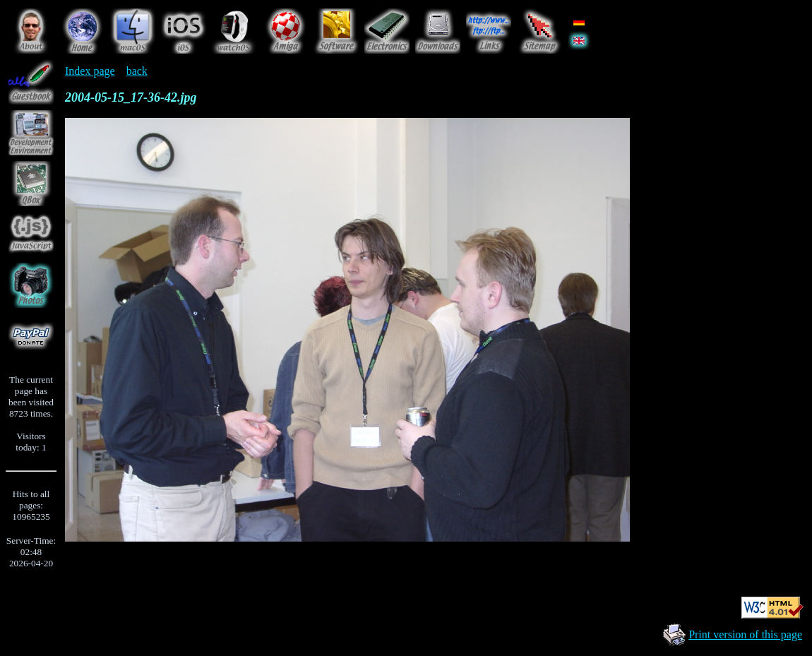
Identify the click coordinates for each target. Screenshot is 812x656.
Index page (90, 71)
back (137, 71)
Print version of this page (745, 634)
